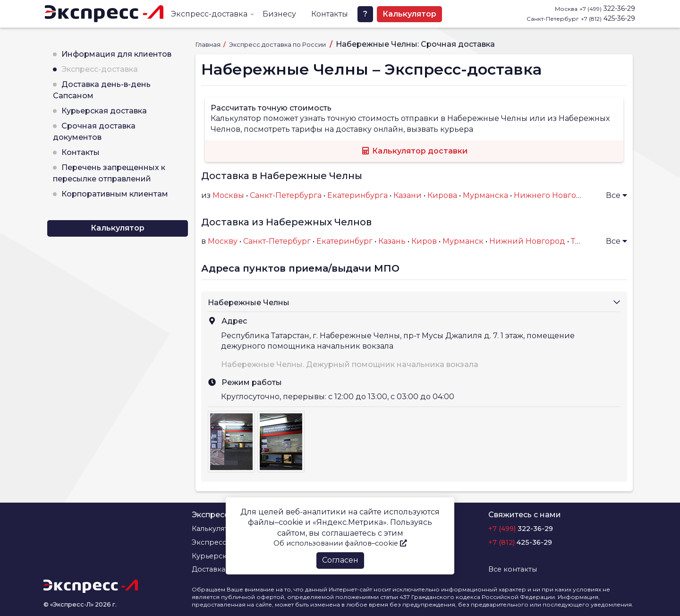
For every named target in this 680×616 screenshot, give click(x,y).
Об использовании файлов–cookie (340, 543)
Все (616, 195)
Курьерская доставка (104, 111)
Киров (424, 241)
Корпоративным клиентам (115, 194)
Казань (392, 241)
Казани (408, 195)
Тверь (583, 241)
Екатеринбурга (357, 195)
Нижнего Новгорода (555, 195)
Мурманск (463, 241)
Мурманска (485, 195)
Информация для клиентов (116, 54)
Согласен (340, 560)
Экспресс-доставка (209, 14)
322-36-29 (607, 9)
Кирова (442, 195)
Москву (223, 241)
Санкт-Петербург (277, 241)
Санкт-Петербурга (286, 195)
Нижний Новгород (527, 241)
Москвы (228, 195)
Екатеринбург (344, 241)
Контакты (330, 14)
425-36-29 (608, 18)
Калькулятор (409, 14)
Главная (209, 45)
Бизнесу (279, 14)
